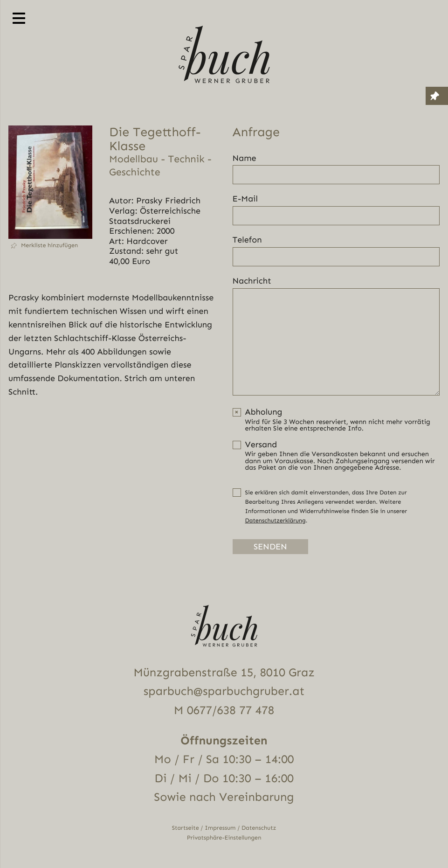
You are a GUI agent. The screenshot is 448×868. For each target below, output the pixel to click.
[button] (50, 246)
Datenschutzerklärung (276, 521)
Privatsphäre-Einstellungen (224, 838)
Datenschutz (259, 828)
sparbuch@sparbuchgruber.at (224, 691)
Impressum (220, 828)
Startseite (186, 828)
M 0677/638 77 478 (224, 711)
